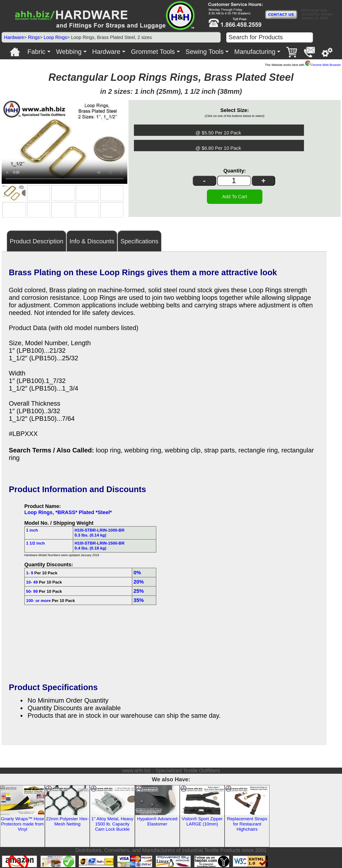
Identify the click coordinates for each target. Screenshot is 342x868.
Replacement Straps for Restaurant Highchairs (247, 823)
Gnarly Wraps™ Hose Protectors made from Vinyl (23, 823)
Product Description (36, 240)
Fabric (36, 52)
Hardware (14, 37)
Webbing (69, 52)
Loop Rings (55, 37)
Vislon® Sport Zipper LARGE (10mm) (202, 820)
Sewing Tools (205, 52)
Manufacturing (255, 52)
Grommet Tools (153, 52)
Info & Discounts (92, 240)
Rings (34, 37)
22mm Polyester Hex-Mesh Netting (67, 820)
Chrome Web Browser (323, 65)
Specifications (139, 240)
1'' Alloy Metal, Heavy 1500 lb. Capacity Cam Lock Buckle (112, 823)
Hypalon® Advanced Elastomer (157, 820)
